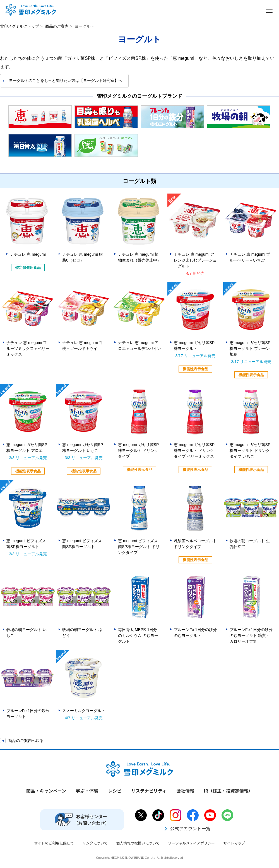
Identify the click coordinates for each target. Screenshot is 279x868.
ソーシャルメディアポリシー (191, 843)
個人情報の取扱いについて (138, 843)
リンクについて (95, 843)
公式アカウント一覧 (187, 828)
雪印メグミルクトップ (20, 26)
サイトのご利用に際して (54, 843)
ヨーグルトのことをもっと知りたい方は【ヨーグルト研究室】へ (66, 80)
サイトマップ (234, 843)
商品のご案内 (57, 26)
